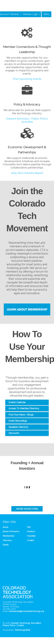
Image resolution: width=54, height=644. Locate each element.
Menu (46, 14)
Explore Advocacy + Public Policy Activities (27, 120)
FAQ (29, 527)
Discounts (14, 433)
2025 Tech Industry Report (27, 173)
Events (6, 545)
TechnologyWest (22, 630)
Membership (8, 536)
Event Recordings (18, 421)
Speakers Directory (18, 427)
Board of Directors (11, 531)
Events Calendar (17, 402)
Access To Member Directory (24, 408)
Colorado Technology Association (26, 623)
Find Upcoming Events (27, 79)
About (5, 527)
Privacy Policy (9, 625)
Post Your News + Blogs (21, 415)
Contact (30, 540)
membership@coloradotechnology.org (26, 611)
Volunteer (31, 536)
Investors (31, 531)
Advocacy (7, 540)
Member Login (30, 14)
